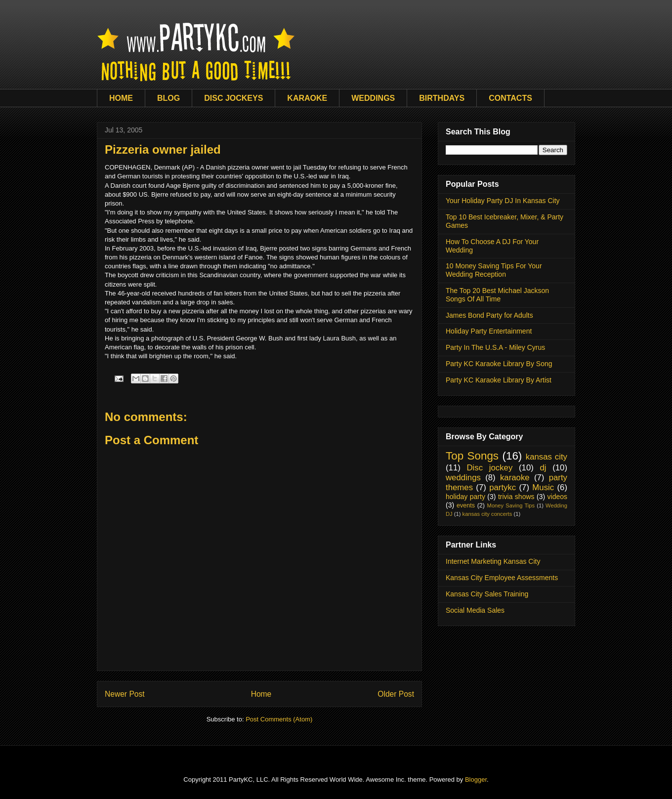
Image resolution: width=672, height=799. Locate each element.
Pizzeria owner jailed (163, 149)
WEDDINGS (373, 98)
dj (543, 468)
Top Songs (472, 456)
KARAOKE (307, 98)
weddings (463, 478)
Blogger (476, 779)
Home (261, 694)
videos (557, 497)
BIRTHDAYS (442, 98)
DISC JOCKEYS (233, 98)
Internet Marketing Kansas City (493, 561)
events (466, 505)
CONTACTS (510, 98)
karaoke (515, 478)
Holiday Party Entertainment (489, 331)
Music (543, 487)
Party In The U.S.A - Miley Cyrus (495, 347)
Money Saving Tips (511, 505)
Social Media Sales (475, 610)
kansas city (546, 457)
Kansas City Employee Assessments (502, 578)
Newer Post (125, 694)
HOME (121, 98)
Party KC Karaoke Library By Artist (499, 380)
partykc (503, 487)
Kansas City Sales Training (487, 594)
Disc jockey (489, 468)
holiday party (465, 497)
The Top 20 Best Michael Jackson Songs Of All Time (497, 295)
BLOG (168, 98)
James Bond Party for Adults (489, 315)
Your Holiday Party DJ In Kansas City (503, 201)
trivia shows (516, 497)
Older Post (396, 694)
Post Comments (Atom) (279, 719)
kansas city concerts (487, 514)
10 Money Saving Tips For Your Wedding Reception (494, 270)
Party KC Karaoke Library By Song (499, 364)
